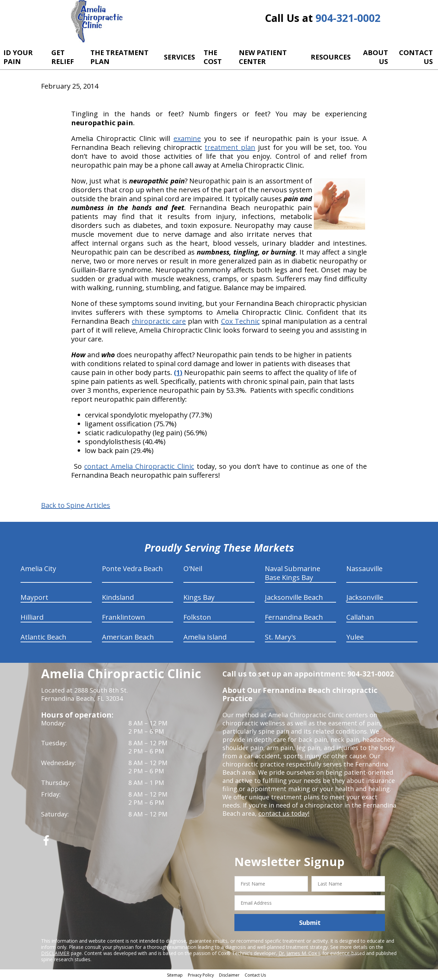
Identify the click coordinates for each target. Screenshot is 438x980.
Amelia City (38, 569)
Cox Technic (240, 321)
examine (187, 138)
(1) (178, 372)
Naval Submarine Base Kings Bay (293, 573)
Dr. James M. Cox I (299, 953)
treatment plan (230, 147)
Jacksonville (365, 597)
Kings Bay (199, 597)
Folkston (197, 617)
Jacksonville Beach (294, 597)
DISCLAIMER (55, 953)
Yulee (355, 637)
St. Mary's (280, 637)
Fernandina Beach (294, 617)
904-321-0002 (348, 18)
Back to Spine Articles (76, 505)
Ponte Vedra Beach (132, 569)
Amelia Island (205, 637)
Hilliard (32, 617)
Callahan (360, 617)
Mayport (34, 597)
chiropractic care (159, 321)
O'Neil (193, 569)
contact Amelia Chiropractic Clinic (139, 466)
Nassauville (364, 569)
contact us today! (284, 813)
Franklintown (124, 617)
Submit (310, 923)
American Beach (128, 637)
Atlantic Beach (43, 637)
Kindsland (118, 597)
